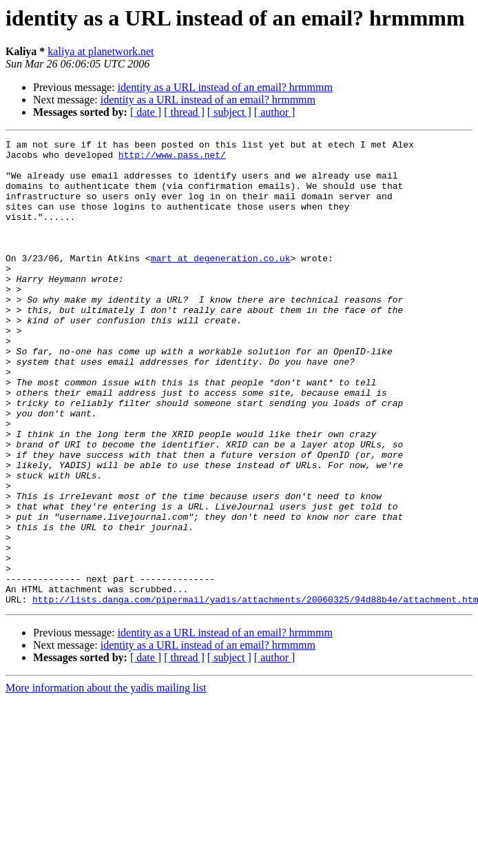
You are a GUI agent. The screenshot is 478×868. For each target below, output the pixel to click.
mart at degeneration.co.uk (221, 283)
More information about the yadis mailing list (106, 781)
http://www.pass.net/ (172, 159)
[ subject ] (229, 112)
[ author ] (275, 112)
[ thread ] (184, 112)
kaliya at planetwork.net (101, 51)
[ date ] (146, 112)
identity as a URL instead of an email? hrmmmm (225, 87)
